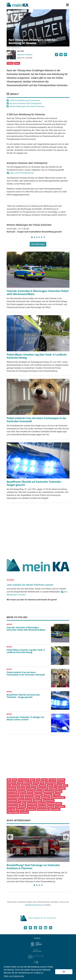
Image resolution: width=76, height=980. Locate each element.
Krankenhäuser (27, 795)
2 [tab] (34, 237)
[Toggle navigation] (67, 5)
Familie (62, 789)
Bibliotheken (12, 806)
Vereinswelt (32, 806)
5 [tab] (42, 237)
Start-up (42, 803)
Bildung (34, 786)
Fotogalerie (60, 806)
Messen (28, 783)
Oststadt (42, 806)
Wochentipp (12, 792)
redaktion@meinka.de (34, 905)
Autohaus (24, 812)
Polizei (10, 63)
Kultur (36, 783)
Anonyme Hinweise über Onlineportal (25, 103)
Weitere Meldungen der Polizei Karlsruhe (27, 106)
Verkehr (59, 792)
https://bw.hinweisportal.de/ (22, 173)
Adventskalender (58, 798)
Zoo (9, 786)
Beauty (51, 806)
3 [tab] (37, 237)
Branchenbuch (13, 795)
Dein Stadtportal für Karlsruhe (38, 918)
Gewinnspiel (42, 789)
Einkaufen (25, 786)
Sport (32, 780)
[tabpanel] (38, 231)
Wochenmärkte (43, 809)
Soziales (22, 792)
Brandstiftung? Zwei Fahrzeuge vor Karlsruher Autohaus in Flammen (33, 867)
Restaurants (49, 792)
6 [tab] (44, 237)
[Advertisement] (38, 530)
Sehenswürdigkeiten (15, 798)
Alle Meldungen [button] (38, 244)
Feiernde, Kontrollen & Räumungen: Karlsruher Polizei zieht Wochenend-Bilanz (38, 293)
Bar (24, 803)
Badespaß (11, 789)
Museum (21, 789)
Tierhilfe (58, 786)
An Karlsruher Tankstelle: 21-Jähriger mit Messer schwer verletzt (25, 718)
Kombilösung (51, 783)
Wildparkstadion (25, 801)
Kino (65, 786)
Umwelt (42, 786)
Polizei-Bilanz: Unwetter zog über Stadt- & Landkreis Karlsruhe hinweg (37, 356)
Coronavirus (23, 780)
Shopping (48, 795)
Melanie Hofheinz (25, 55)
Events (45, 780)
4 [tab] (39, 237)
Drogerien (20, 809)
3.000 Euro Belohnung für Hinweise (25, 100)
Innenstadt (30, 798)
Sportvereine (49, 801)
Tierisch (61, 783)
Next (66, 837)
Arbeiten (38, 792)
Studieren (53, 789)
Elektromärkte (13, 812)
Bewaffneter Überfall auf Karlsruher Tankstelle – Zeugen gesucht (23, 696)
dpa (9, 780)
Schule (30, 792)
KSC (38, 780)
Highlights (37, 801)
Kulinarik (16, 786)
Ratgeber (38, 795)
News (17, 63)
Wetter (50, 786)
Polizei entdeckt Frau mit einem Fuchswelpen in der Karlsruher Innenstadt (36, 420)
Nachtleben (12, 801)
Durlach (22, 806)
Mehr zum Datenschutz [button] (14, 976)
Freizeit (52, 780)
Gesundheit (31, 789)
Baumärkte (55, 809)
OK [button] (64, 972)
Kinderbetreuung (14, 803)
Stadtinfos (11, 783)
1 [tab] (32, 237)
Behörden (45, 798)
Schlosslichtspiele (54, 803)
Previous (10, 837)
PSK (42, 783)
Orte (38, 798)
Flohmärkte (31, 809)
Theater (57, 795)
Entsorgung (32, 803)
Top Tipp (11, 809)
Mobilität (61, 780)
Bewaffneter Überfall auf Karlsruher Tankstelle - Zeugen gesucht (34, 483)
